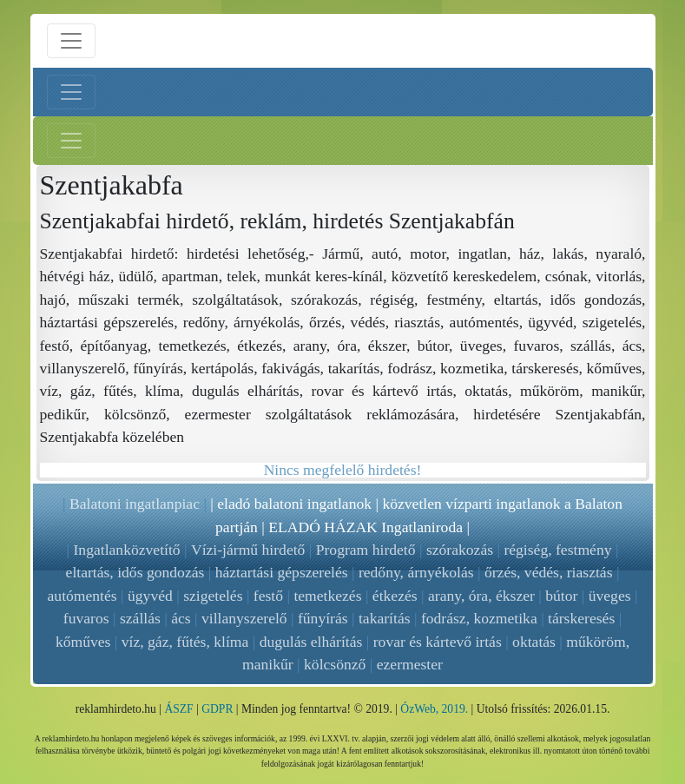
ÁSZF (178, 709)
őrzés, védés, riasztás (549, 572)
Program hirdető (366, 550)
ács (181, 618)
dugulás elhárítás (311, 642)
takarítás (385, 618)
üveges (610, 596)
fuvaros (86, 618)
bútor (561, 596)
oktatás (534, 642)
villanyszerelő (244, 618)
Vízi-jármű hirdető (248, 550)
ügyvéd (150, 596)
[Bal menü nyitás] (71, 92)
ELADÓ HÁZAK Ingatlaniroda (366, 527)
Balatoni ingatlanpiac (135, 504)
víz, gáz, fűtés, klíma (185, 642)
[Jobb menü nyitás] (71, 141)
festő (268, 596)
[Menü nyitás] (71, 41)
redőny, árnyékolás (416, 572)
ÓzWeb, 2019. (434, 709)
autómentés (82, 596)
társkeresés (581, 618)
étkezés (395, 596)
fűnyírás (323, 618)
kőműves (83, 642)
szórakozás (460, 550)
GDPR (217, 709)
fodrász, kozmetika (479, 618)
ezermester (410, 664)
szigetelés (213, 596)
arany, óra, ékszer (481, 596)
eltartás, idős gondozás (135, 572)
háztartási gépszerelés (282, 572)
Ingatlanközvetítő (127, 550)
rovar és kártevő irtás (438, 642)
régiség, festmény (557, 550)
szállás (140, 618)
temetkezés (327, 596)
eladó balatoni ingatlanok (294, 504)
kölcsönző (335, 664)
